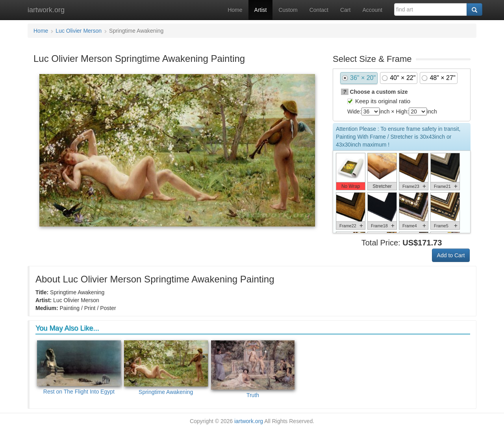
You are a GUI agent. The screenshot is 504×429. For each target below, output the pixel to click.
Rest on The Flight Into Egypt (79, 368)
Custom (288, 10)
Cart (345, 10)
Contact (319, 10)
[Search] (474, 9)
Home (235, 10)
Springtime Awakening (166, 368)
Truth (253, 369)
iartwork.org (46, 10)
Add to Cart (451, 255)
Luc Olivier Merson (79, 31)
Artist (261, 10)
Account (372, 10)
